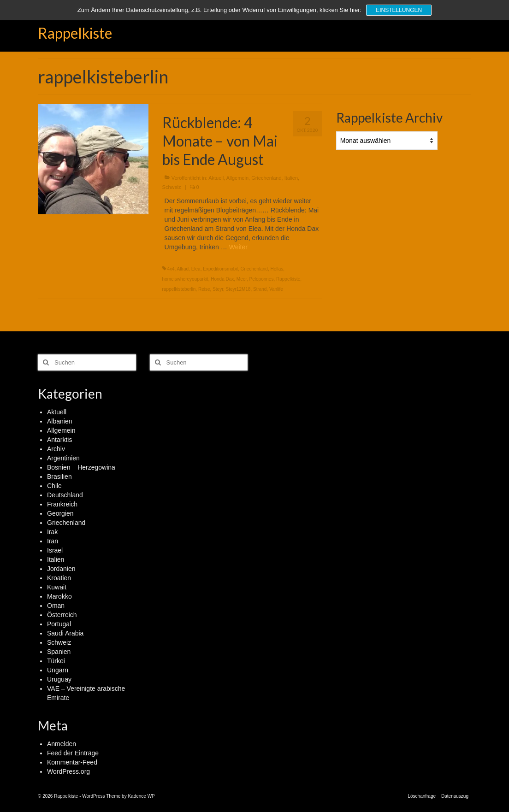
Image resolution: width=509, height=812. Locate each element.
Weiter (238, 247)
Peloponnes (262, 279)
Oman (56, 606)
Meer (242, 279)
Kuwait (57, 587)
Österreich (62, 615)
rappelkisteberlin (179, 289)
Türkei (56, 661)
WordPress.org (68, 771)
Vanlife (276, 289)
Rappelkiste (75, 33)
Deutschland (65, 495)
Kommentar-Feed (72, 762)
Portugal (59, 624)
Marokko (59, 596)
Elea (196, 269)
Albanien (60, 421)
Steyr (218, 289)
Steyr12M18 (238, 289)
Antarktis (59, 440)
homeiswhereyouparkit (185, 279)
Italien (291, 178)
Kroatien (59, 578)
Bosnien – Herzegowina (81, 467)
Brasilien (59, 477)
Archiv (56, 449)
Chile (54, 486)
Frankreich (62, 504)
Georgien (60, 513)
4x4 (171, 269)
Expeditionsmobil (220, 269)
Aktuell (216, 178)
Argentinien (63, 458)
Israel (55, 550)
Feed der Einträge (73, 753)
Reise (204, 289)
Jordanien (61, 569)
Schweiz (172, 187)
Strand (260, 289)
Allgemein (237, 178)
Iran (53, 541)
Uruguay (59, 679)
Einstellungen (399, 10)
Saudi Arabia (65, 633)
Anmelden (62, 744)
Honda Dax (222, 279)
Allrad (183, 269)
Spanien (59, 652)
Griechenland (266, 178)
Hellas (277, 269)
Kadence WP (141, 796)
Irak (52, 532)
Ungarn (58, 670)
